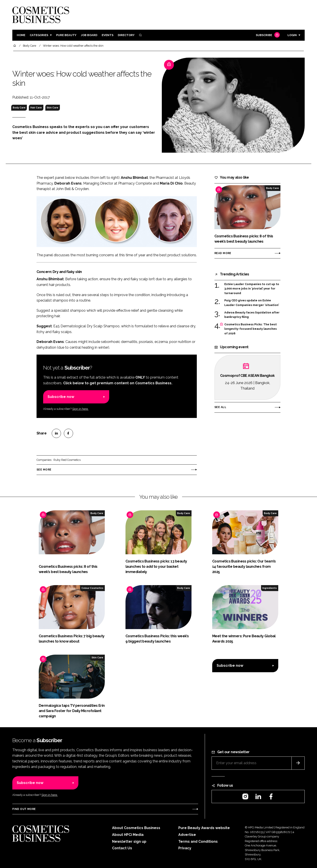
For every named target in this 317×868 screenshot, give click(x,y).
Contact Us (122, 848)
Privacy (185, 848)
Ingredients (270, 588)
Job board (89, 35)
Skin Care (53, 108)
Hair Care (36, 108)
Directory (126, 35)
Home (21, 35)
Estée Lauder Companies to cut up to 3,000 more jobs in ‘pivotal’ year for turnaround (252, 289)
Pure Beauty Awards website (204, 828)
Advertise (187, 835)
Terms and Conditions (198, 841)
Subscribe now (61, 397)
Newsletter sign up (129, 841)
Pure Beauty (66, 35)
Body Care (19, 108)
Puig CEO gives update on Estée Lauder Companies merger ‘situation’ (252, 303)
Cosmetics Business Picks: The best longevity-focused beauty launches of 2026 (251, 329)
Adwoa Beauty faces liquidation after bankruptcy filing (252, 315)
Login (292, 35)
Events (108, 35)
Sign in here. (80, 409)
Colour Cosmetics (92, 588)
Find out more (24, 809)
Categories (39, 35)
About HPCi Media (128, 835)
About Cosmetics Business (136, 828)
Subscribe (267, 35)
